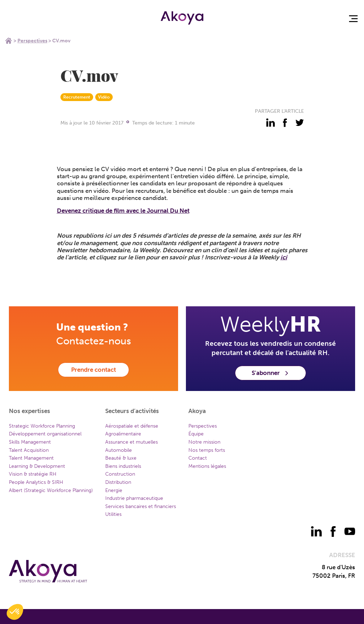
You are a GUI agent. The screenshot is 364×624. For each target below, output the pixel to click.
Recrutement (77, 97)
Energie (114, 490)
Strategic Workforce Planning (42, 426)
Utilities (113, 514)
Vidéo (104, 97)
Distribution (118, 482)
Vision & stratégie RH (33, 474)
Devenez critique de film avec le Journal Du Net (123, 211)
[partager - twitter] (300, 123)
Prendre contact (93, 370)
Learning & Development (37, 466)
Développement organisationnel (45, 434)
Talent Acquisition (29, 450)
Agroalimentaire (123, 434)
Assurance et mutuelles (132, 442)
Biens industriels (123, 466)
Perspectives (32, 41)
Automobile (119, 450)
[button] (15, 612)
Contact (198, 458)
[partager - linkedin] (271, 123)
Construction (120, 474)
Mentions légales (207, 466)
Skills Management (30, 442)
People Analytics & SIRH (36, 482)
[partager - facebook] (285, 123)
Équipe (196, 434)
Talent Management (31, 458)
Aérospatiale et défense (132, 426)
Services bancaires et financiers (141, 506)
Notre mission (204, 442)
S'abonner (271, 373)
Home (9, 41)
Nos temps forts (207, 450)
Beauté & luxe (121, 458)
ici (284, 257)
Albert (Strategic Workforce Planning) (51, 490)
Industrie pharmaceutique (134, 498)
